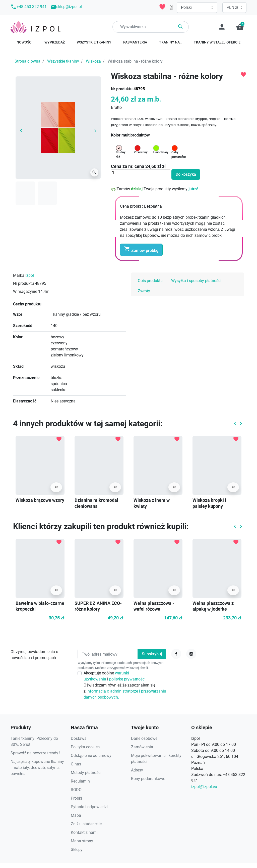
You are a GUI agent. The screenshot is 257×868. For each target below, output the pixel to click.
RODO (76, 790)
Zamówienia (142, 747)
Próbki (76, 798)
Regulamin (80, 781)
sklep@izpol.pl (66, 7)
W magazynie (25, 291)
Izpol (30, 275)
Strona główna (27, 61)
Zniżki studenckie (86, 824)
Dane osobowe (144, 738)
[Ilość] (141, 173)
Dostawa (79, 738)
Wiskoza (93, 61)
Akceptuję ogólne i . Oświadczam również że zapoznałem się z (125, 685)
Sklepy (77, 850)
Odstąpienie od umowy (91, 756)
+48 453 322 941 (29, 7)
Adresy (137, 770)
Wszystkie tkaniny (63, 61)
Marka (19, 275)
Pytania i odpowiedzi (89, 807)
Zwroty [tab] (144, 291)
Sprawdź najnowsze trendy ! (35, 753)
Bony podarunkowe (148, 779)
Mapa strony (82, 841)
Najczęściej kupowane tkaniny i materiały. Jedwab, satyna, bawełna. (37, 768)
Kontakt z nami (84, 832)
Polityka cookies (85, 747)
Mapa (76, 815)
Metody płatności (86, 773)
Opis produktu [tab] (150, 281)
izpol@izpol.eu (204, 787)
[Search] (151, 27)
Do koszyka (186, 174)
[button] (240, 27)
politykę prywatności (127, 679)
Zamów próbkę (141, 249)
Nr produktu (122, 89)
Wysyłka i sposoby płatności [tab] (196, 281)
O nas (76, 764)
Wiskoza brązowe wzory (40, 500)
